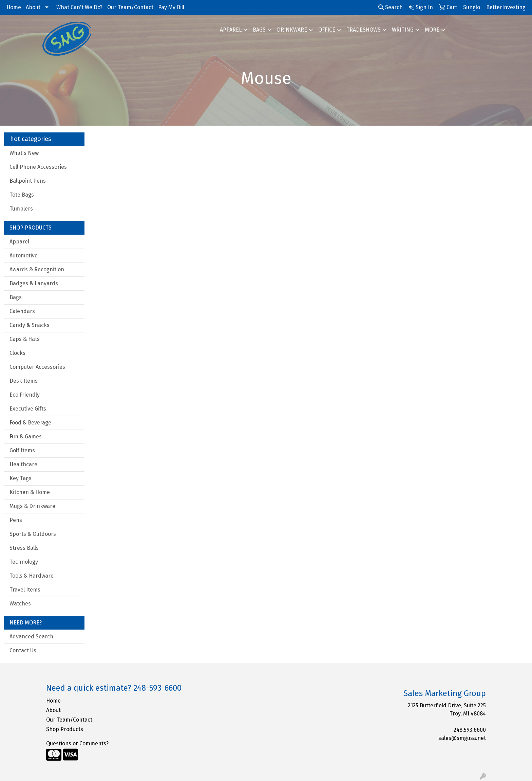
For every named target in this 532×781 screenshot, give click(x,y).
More (432, 30)
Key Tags (21, 478)
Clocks (17, 353)
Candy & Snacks (30, 325)
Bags (259, 30)
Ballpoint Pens (28, 181)
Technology (24, 562)
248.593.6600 (470, 730)
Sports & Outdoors (33, 534)
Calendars (22, 311)
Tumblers (21, 209)
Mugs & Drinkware (32, 506)
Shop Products (65, 729)
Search (391, 7)
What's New (24, 153)
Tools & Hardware (32, 576)
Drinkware (292, 30)
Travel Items (25, 590)
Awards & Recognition (37, 269)
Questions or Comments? (77, 743)
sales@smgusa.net (462, 738)
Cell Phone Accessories (38, 167)
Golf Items (22, 450)
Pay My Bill (171, 7)
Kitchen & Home (30, 492)
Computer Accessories (37, 367)
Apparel (231, 30)
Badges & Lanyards (34, 283)
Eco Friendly (25, 395)
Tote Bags (22, 195)
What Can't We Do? (79, 7)
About (33, 7)
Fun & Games (26, 437)
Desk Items (24, 381)
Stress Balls (24, 548)
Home (14, 7)
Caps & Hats (25, 339)
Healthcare (23, 464)
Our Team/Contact (130, 7)
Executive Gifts (28, 409)
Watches (20, 604)
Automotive (24, 256)
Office (327, 30)
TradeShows (364, 30)
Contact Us (23, 650)
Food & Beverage (30, 423)
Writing (403, 30)
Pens (16, 520)
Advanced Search (31, 637)
